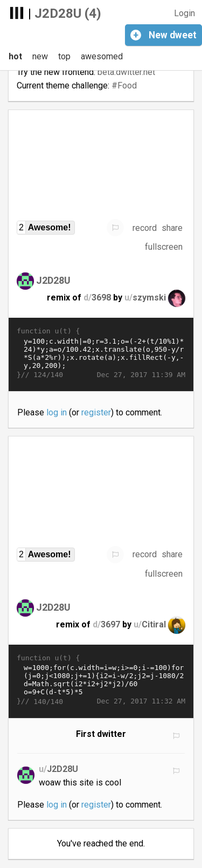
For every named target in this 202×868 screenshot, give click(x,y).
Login (184, 13)
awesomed (102, 56)
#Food (124, 86)
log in (57, 412)
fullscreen (164, 247)
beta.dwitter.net (126, 72)
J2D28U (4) (68, 13)
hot (15, 56)
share (172, 228)
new (40, 56)
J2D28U (53, 280)
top (64, 56)
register (96, 412)
